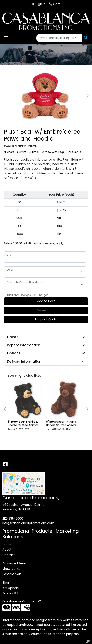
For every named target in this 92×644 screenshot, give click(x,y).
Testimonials (12, 574)
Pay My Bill (10, 593)
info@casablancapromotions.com (28, 523)
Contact (9, 555)
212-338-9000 (13, 518)
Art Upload (10, 588)
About (7, 550)
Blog (6, 583)
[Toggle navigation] (6, 38)
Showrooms (11, 569)
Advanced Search (16, 563)
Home (7, 544)
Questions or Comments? (22, 601)
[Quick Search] (59, 38)
